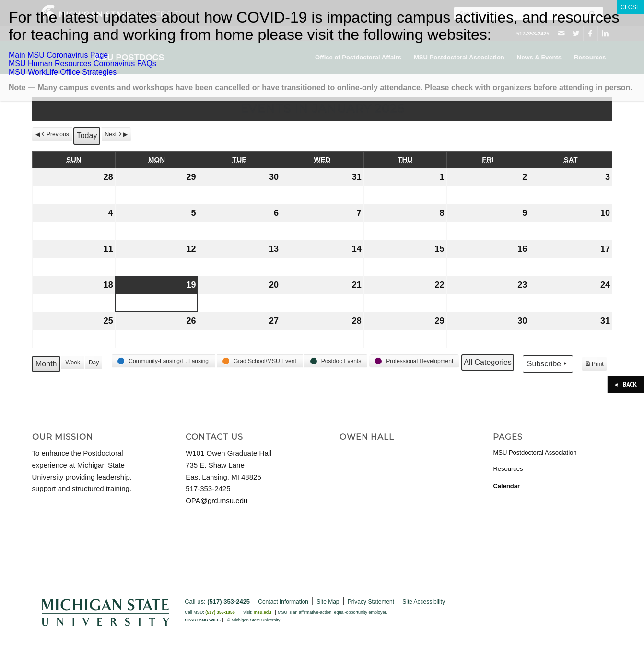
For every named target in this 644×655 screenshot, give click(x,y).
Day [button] (93, 363)
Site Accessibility (424, 602)
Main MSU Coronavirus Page (58, 55)
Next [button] (114, 134)
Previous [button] (54, 134)
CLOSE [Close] (630, 7)
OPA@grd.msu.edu (217, 500)
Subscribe (547, 363)
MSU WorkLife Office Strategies (63, 72)
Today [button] (87, 135)
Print (594, 365)
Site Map (328, 602)
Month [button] (46, 364)
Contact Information (283, 602)
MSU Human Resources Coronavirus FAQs (82, 64)
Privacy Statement (371, 602)
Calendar (506, 486)
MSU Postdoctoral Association (535, 452)
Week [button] (72, 363)
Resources (508, 469)
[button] (163, 361)
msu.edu (263, 612)
